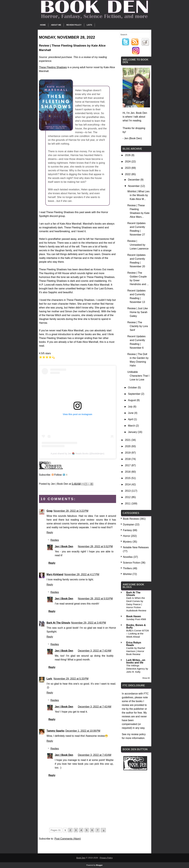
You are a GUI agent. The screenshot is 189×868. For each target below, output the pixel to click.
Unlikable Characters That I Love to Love (138, 376)
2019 (128, 453)
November (134, 186)
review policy (138, 734)
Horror (126, 536)
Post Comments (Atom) (68, 839)
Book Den (81, 858)
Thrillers (127, 568)
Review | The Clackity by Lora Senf (138, 326)
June (131, 413)
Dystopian (129, 525)
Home (43, 25)
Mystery (127, 542)
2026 (128, 155)
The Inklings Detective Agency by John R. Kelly (137, 669)
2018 (128, 459)
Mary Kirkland (55, 574)
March (132, 426)
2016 (128, 472)
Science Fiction (132, 563)
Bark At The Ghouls (58, 623)
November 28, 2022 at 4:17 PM (82, 574)
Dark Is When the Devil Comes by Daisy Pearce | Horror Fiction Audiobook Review (136, 604)
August (132, 400)
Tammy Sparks (56, 731)
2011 (128, 504)
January (133, 432)
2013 (128, 491)
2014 (128, 484)
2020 (128, 446)
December (134, 180)
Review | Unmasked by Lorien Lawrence (138, 245)
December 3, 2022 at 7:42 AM (94, 651)
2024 (128, 162)
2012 (128, 497)
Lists (89, 25)
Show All (146, 678)
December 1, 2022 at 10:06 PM (83, 731)
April (131, 419)
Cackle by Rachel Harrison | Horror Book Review (136, 651)
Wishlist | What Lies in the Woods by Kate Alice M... (138, 195)
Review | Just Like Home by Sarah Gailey (138, 312)
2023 (128, 168)
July (131, 407)
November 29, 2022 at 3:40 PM (88, 623)
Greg (50, 511)
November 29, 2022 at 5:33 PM (71, 679)
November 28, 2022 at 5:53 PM (95, 599)
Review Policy (74, 25)
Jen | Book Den (64, 546)
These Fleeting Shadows (53, 67)
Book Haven (134, 616)
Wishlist (127, 574)
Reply (50, 532)
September (135, 394)
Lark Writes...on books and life (136, 661)
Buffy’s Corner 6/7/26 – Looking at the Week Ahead (137, 634)
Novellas (128, 557)
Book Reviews (131, 519)
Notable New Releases (136, 547)
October (133, 388)
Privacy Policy (106, 858)
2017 (128, 465)
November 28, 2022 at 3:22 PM (71, 511)
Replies (55, 540)
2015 (128, 478)
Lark (50, 679)
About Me (56, 25)
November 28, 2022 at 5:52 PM (95, 546)
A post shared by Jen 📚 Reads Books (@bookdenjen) (77, 454)
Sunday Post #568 (136, 619)
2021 (128, 440)
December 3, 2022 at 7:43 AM (94, 755)
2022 (128, 174)
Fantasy (127, 530)
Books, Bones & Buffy (136, 626)
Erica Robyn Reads (134, 644)
